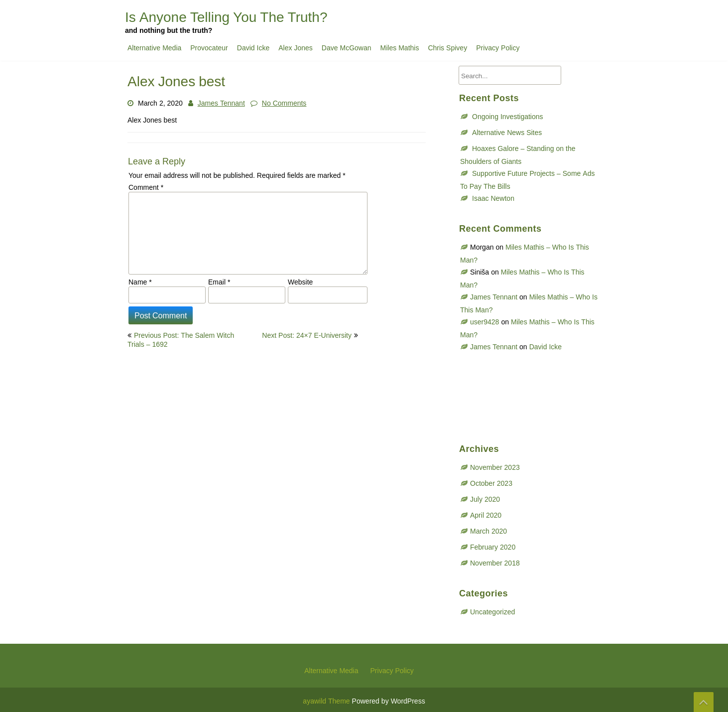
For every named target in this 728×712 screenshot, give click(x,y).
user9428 (485, 322)
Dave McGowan (347, 48)
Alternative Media (154, 48)
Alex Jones (296, 48)
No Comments (284, 103)
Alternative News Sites (507, 133)
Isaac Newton (493, 198)
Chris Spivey (447, 48)
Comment (146, 187)
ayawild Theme (327, 701)
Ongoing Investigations (508, 117)
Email (219, 282)
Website (300, 282)
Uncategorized (492, 612)
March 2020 (488, 531)
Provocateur (209, 48)
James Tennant (221, 103)
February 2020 (493, 547)
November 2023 (495, 467)
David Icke (253, 48)
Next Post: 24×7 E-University (307, 335)
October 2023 (491, 483)
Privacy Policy (498, 48)
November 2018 (495, 563)
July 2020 (485, 499)
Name (140, 282)
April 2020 (486, 515)
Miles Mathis (400, 48)
